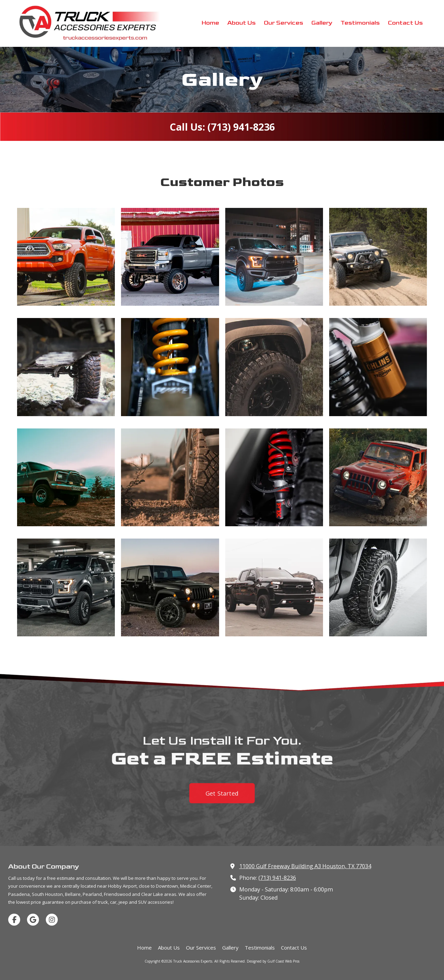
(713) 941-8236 (277, 878)
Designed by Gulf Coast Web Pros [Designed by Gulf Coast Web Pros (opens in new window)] (273, 961)
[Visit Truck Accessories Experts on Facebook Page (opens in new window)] (14, 920)
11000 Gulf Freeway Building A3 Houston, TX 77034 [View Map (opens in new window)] (305, 866)
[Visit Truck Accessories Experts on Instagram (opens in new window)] (52, 920)
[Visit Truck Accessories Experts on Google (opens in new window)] (33, 920)
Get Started (222, 799)
